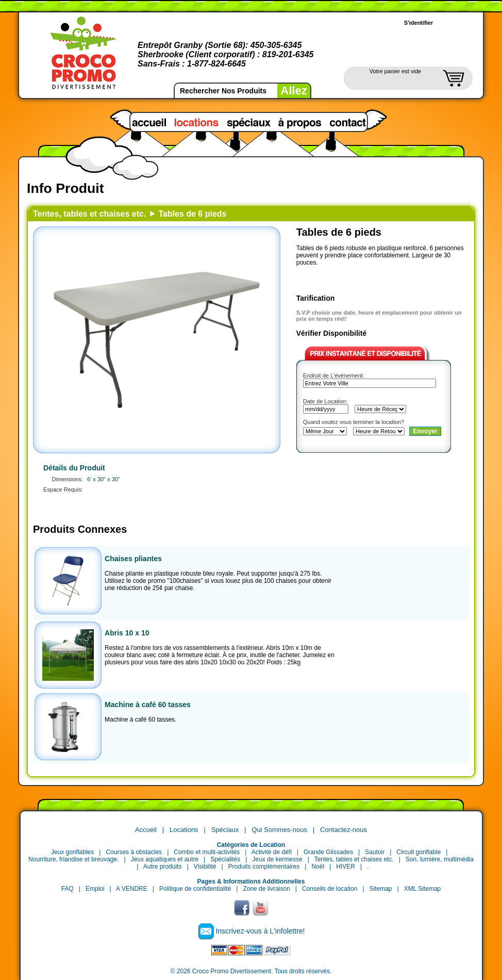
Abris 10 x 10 (127, 633)
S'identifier (419, 23)
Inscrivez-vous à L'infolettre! (260, 931)
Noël (318, 867)
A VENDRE (132, 889)
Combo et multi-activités (207, 852)
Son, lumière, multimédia (440, 859)
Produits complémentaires (264, 867)
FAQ (68, 889)
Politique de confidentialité (195, 889)
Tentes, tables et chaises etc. (89, 214)
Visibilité (205, 867)
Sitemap (380, 889)
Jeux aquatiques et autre (165, 859)
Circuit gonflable (419, 852)
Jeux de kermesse (277, 859)
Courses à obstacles (134, 852)
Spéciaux (225, 830)
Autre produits (163, 867)
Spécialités (225, 859)
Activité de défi (272, 852)
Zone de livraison (266, 889)
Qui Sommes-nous (279, 830)
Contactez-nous (344, 830)
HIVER (346, 867)
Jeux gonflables (72, 852)
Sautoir (375, 852)
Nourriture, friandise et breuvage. (73, 859)
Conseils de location (330, 889)
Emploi (95, 889)
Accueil (146, 830)
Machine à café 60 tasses (148, 705)
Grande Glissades (328, 852)
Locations (184, 830)
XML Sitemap (423, 889)
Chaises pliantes (133, 559)
